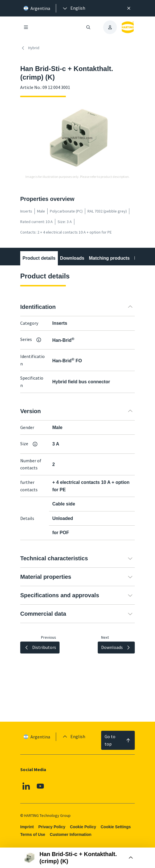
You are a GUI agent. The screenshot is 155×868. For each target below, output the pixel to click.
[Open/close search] (88, 27)
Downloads (72, 258)
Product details (39, 258)
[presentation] (74, 8)
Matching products (109, 258)
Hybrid (30, 48)
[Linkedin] (26, 786)
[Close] (129, 8)
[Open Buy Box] (78, 858)
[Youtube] (40, 786)
